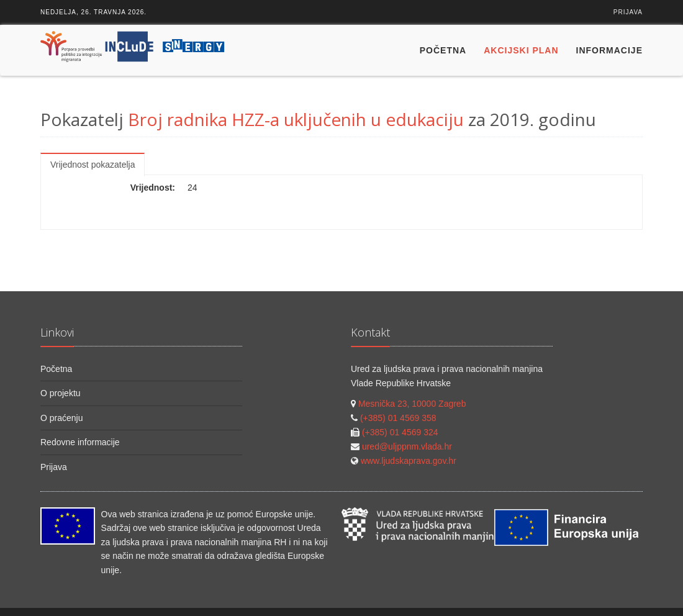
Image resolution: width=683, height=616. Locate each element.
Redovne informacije (80, 442)
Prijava (628, 12)
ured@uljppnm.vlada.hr (407, 446)
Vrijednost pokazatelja (93, 165)
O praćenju (61, 418)
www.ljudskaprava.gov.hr (409, 461)
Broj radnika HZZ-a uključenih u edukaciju (296, 119)
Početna (443, 50)
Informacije (609, 50)
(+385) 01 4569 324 (400, 432)
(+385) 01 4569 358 (398, 418)
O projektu (61, 393)
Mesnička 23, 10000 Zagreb (412, 404)
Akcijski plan (521, 50)
